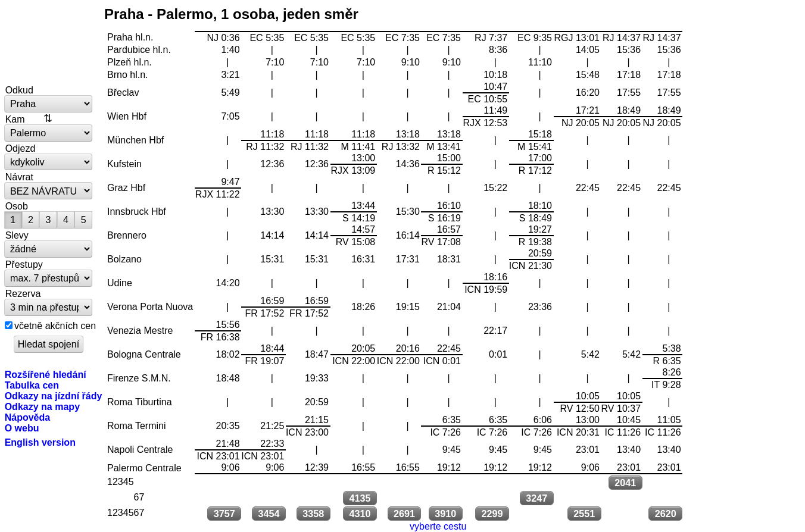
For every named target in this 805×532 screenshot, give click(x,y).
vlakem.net (49, 43)
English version (40, 442)
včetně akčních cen (55, 326)
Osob (17, 206)
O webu (22, 428)
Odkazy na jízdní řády (54, 396)
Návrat (19, 177)
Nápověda (28, 417)
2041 (625, 483)
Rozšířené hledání (46, 374)
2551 (584, 514)
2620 (666, 514)
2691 (404, 514)
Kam (15, 119)
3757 (224, 514)
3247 (536, 498)
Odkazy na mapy (42, 406)
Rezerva (23, 293)
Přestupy (24, 264)
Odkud (19, 90)
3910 (445, 514)
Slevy (17, 235)
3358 (313, 514)
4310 (360, 514)
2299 (492, 514)
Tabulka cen (32, 385)
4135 (360, 498)
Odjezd (21, 148)
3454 (269, 514)
